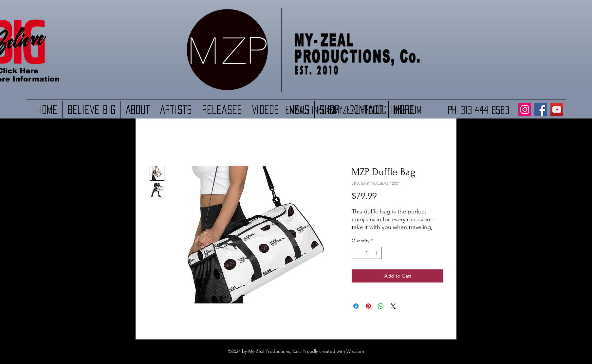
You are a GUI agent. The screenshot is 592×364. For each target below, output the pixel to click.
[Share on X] (393, 306)
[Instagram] (525, 109)
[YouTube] (557, 109)
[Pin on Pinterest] (368, 306)
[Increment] (377, 253)
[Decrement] (357, 253)
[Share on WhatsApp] (381, 306)
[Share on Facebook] (356, 306)
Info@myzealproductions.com (366, 110)
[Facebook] (541, 109)
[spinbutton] (367, 253)
